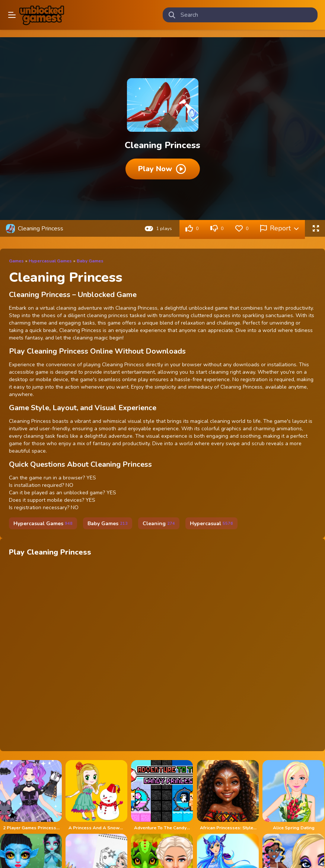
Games (16, 261)
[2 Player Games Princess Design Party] (31, 795)
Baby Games (90, 261)
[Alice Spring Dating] (294, 795)
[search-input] (246, 15)
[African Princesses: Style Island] (228, 795)
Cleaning (159, 524)
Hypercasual (211, 524)
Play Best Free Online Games (42, 15)
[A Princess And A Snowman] (97, 795)
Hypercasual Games (50, 261)
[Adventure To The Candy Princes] (162, 795)
